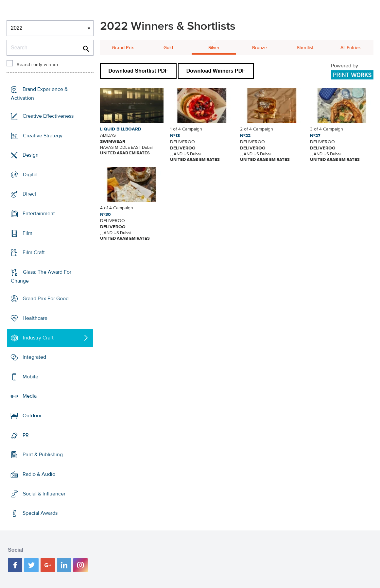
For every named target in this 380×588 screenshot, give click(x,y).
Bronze (259, 48)
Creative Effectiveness (48, 116)
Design (31, 155)
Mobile (30, 377)
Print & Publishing (43, 455)
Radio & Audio (39, 474)
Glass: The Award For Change (41, 277)
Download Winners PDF (216, 71)
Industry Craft (38, 337)
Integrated (34, 357)
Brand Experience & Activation (39, 94)
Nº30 (105, 215)
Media (30, 396)
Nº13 (175, 136)
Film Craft (34, 252)
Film (27, 233)
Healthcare (35, 318)
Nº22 (245, 136)
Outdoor (32, 416)
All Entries (351, 48)
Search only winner (38, 65)
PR (26, 435)
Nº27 (315, 136)
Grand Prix (123, 48)
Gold (168, 48)
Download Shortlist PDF (138, 71)
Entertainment (39, 214)
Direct (29, 194)
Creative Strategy (43, 135)
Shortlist (305, 48)
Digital (30, 175)
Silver (214, 48)
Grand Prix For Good (46, 299)
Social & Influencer (44, 493)
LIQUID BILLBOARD (121, 129)
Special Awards (40, 513)
